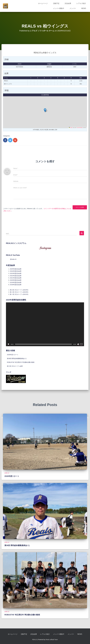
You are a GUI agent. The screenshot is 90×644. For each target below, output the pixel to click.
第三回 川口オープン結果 (15, 366)
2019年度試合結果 (16, 282)
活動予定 (56, 3)
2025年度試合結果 (16, 269)
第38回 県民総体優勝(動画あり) (17, 358)
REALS (34, 640)
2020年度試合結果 (16, 280)
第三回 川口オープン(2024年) (19, 290)
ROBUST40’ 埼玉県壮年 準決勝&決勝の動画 (21, 362)
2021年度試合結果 (16, 278)
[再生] (9, 344)
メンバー (73, 8)
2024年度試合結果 (16, 271)
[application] (45, 324)
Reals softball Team (52, 640)
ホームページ (43, 3)
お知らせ (7, 473)
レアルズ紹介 (81, 3)
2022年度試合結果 (16, 276)
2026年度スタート (13, 355)
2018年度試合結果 (16, 285)
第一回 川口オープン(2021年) (19, 294)
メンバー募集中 (59, 8)
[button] (45, 110)
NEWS (84, 8)
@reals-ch (13, 259)
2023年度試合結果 (16, 273)
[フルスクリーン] (81, 344)
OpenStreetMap (80, 128)
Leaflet (71, 128)
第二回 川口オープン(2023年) (19, 292)
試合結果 (68, 3)
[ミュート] (78, 344)
